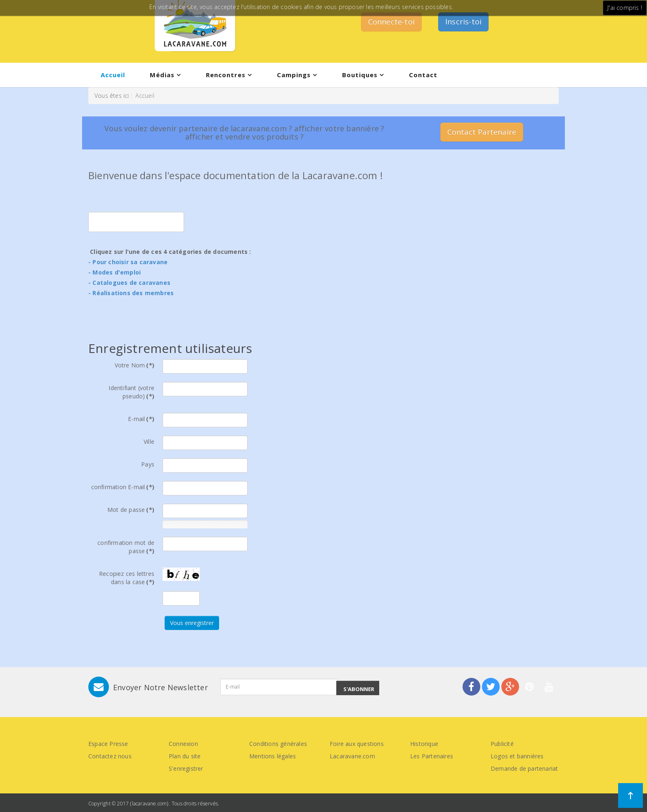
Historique (424, 744)
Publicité (502, 744)
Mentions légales (273, 756)
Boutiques (360, 75)
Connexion (183, 744)
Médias (162, 75)
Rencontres (226, 75)
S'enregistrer (186, 768)
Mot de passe (131, 510)
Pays (148, 464)
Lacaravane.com (352, 756)
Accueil (113, 75)
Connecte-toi (391, 21)
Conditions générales (278, 744)
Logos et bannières (517, 756)
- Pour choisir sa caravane (128, 262)
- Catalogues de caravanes (129, 283)
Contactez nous (110, 756)
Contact (423, 75)
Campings (294, 75)
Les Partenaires (432, 756)
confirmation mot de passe (126, 547)
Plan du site (185, 756)
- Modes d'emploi (115, 272)
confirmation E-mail (123, 487)
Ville (149, 442)
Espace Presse (108, 744)
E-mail (141, 419)
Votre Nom (135, 365)
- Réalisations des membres (131, 293)
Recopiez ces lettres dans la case (127, 578)
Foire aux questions (357, 744)
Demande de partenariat (524, 768)
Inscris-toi (463, 21)
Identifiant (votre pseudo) (131, 392)
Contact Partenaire (482, 132)
